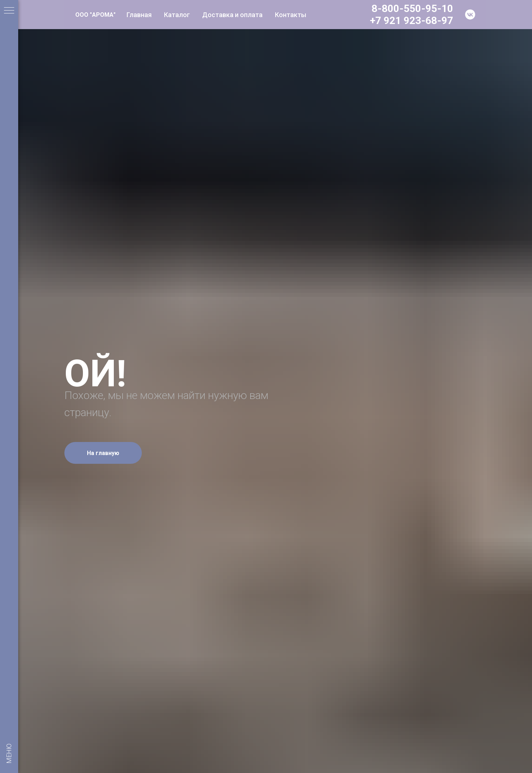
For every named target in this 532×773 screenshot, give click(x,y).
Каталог (177, 15)
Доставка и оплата (232, 15)
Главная (139, 15)
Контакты (291, 15)
